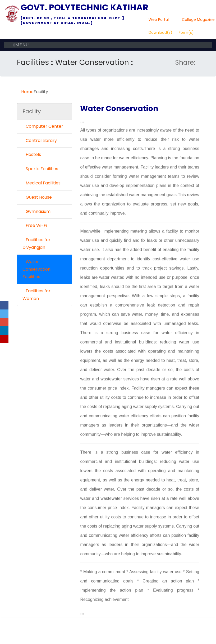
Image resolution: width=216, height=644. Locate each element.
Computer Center (43, 126)
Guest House (37, 197)
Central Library (40, 140)
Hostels (32, 154)
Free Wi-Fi (35, 225)
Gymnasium (36, 211)
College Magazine (198, 20)
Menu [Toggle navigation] (21, 45)
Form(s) (186, 32)
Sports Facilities (40, 169)
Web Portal (159, 20)
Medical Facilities (42, 183)
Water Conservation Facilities (36, 269)
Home (27, 92)
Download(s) (160, 32)
